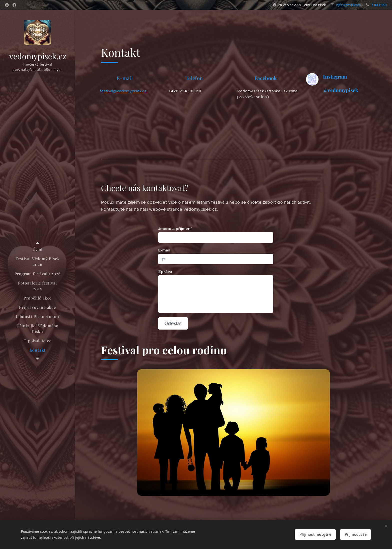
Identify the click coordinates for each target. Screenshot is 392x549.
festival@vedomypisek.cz (123, 91)
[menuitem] (37, 249)
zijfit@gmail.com (348, 5)
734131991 (379, 5)
